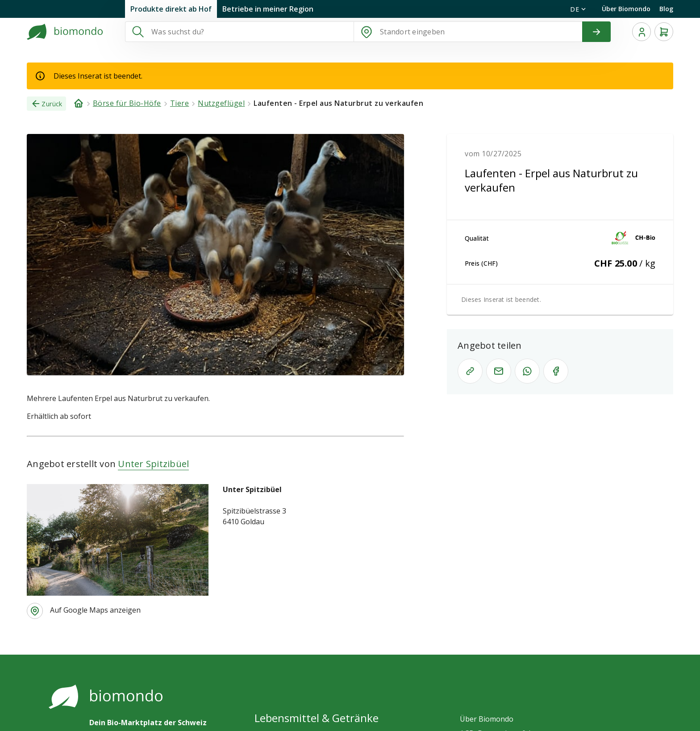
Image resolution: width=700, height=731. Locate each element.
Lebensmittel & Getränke (317, 718)
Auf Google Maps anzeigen (95, 610)
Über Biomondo (626, 9)
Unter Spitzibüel (153, 464)
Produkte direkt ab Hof (171, 9)
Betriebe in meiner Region (268, 9)
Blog (666, 9)
